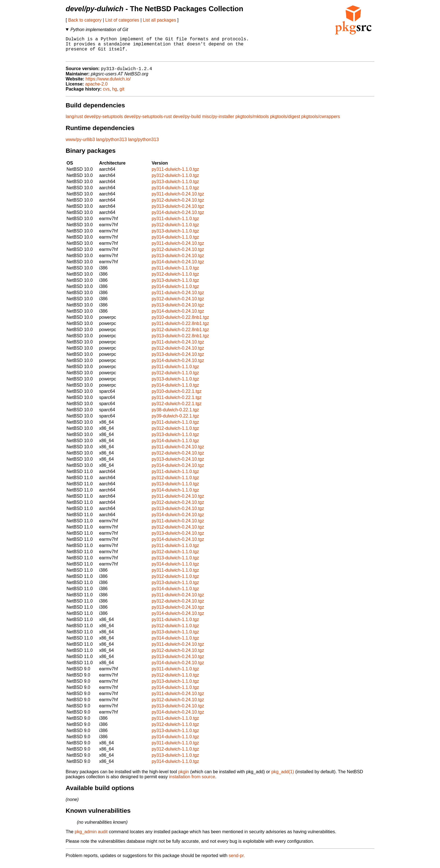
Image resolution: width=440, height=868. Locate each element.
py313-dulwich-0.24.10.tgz (178, 212)
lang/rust (74, 122)
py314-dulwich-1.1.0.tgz (175, 193)
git (122, 94)
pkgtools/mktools (252, 122)
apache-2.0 (96, 89)
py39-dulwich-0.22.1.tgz (175, 421)
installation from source (192, 782)
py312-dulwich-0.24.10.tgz (178, 205)
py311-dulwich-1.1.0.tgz (175, 175)
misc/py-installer (218, 122)
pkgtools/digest (285, 122)
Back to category (85, 20)
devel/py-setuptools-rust (148, 122)
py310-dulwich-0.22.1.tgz (177, 397)
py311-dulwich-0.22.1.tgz (177, 403)
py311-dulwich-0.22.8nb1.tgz (180, 329)
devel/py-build (187, 122)
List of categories (122, 20)
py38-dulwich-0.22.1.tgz (175, 415)
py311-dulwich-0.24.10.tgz (178, 199)
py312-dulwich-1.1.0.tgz (175, 181)
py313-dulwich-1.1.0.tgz (175, 187)
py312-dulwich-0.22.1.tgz (177, 409)
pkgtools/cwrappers (321, 122)
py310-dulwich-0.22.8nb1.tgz (180, 323)
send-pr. (237, 861)
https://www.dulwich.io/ (108, 84)
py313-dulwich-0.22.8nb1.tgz (180, 341)
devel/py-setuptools (104, 122)
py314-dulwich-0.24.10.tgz (178, 218)
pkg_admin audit (91, 837)
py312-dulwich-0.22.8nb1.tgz (180, 335)
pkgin (184, 777)
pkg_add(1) (283, 777)
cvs (106, 94)
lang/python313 (111, 145)
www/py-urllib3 (80, 145)
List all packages (159, 20)
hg (114, 94)
